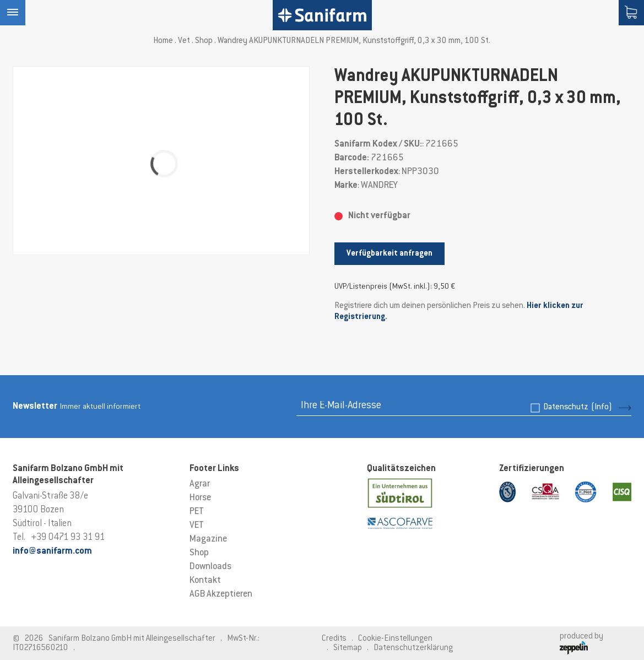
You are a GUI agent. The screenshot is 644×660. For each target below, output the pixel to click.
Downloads (210, 567)
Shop (204, 41)
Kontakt (205, 581)
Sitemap (348, 648)
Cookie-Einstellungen (395, 639)
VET (197, 526)
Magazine (208, 539)
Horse (200, 498)
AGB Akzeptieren (221, 594)
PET (197, 512)
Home (163, 41)
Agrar (200, 484)
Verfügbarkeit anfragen (389, 254)
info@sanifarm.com (52, 551)
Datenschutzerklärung (413, 648)
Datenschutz (578, 407)
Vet (184, 41)
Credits (334, 639)
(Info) (602, 407)
